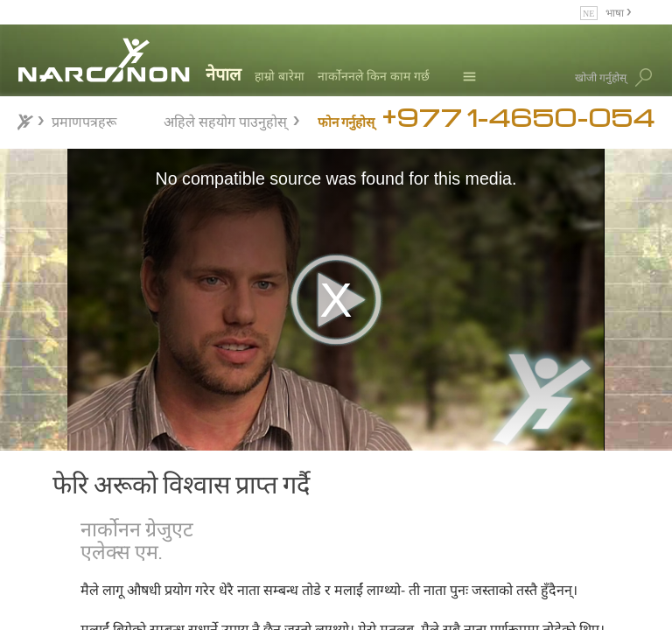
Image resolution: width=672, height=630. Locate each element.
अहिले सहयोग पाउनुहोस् (225, 119)
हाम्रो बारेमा (280, 76)
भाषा (616, 12)
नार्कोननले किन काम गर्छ (374, 76)
